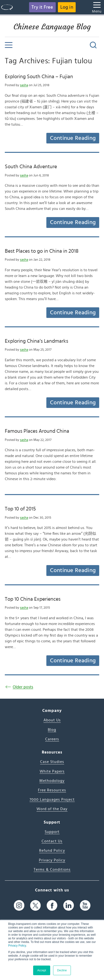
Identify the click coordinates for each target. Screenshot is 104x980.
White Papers (52, 771)
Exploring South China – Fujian (39, 77)
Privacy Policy (17, 946)
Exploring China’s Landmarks (37, 341)
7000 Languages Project (52, 799)
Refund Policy (52, 851)
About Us (52, 720)
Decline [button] (62, 970)
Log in (67, 7)
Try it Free (42, 7)
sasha (24, 85)
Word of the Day (52, 809)
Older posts (23, 687)
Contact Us (52, 841)
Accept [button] (42, 970)
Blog (52, 730)
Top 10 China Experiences (33, 599)
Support (52, 832)
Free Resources (52, 790)
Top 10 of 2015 (20, 509)
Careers (52, 739)
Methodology (52, 781)
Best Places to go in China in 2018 (42, 251)
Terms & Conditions (52, 870)
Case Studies (52, 762)
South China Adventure (31, 167)
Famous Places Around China (37, 431)
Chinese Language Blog (52, 27)
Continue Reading (73, 138)
